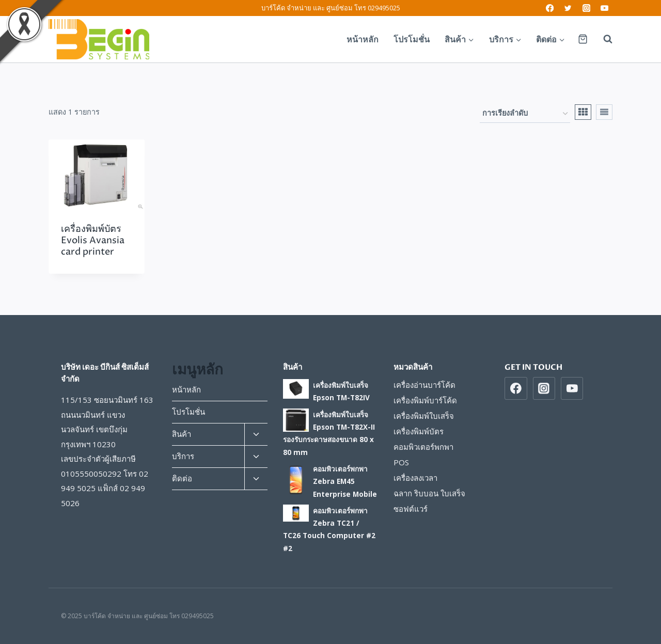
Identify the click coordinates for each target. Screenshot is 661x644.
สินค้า (182, 434)
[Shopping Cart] (583, 39)
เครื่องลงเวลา (415, 478)
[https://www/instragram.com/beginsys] (544, 388)
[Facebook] (550, 8)
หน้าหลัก (363, 39)
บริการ (183, 456)
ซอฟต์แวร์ (411, 509)
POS (401, 462)
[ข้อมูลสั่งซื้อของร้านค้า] (525, 114)
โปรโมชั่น (412, 39)
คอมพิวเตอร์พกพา (423, 447)
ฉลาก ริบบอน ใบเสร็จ (429, 493)
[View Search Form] (603, 39)
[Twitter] (568, 8)
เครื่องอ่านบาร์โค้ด (424, 385)
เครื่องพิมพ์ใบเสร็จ (424, 416)
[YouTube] (604, 8)
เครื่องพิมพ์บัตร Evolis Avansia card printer (93, 240)
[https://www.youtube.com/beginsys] (572, 388)
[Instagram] (586, 8)
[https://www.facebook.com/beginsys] (516, 388)
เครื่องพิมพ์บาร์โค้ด (425, 400)
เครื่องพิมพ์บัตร (419, 431)
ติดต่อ (182, 478)
